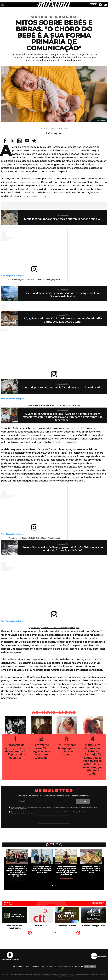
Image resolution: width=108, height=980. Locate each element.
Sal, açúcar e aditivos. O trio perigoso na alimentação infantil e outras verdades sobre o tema (63, 320)
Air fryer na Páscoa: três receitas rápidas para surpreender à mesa (91, 869)
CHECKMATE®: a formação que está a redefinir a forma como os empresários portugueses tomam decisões (17, 871)
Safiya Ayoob (54, 133)
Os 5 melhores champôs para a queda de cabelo (67, 750)
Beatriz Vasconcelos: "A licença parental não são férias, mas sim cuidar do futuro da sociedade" (63, 549)
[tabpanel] (66, 862)
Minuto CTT (41, 926)
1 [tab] (53, 885)
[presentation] (54, 820)
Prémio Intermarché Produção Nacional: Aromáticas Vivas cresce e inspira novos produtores (66, 870)
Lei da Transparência (48, 966)
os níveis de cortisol (31, 463)
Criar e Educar (54, 17)
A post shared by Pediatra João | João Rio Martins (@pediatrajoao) (34, 538)
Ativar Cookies (90, 967)
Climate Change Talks (94, 926)
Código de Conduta (66, 966)
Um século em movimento (15, 927)
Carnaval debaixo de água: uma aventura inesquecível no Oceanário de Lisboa (63, 295)
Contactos (79, 966)
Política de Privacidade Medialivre (66, 976)
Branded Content (67, 926)
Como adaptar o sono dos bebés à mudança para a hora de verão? (63, 388)
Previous (31, 885)
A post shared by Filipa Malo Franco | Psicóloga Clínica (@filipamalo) (34, 280)
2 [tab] (56, 885)
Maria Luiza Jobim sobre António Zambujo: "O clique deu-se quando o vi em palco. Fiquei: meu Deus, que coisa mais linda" (93, 759)
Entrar (93, 5)
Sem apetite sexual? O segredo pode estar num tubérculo (41, 751)
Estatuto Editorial (32, 966)
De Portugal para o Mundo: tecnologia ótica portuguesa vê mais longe (42, 869)
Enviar (83, 801)
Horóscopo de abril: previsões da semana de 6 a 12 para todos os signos (15, 751)
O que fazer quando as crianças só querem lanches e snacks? (63, 219)
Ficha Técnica (18, 966)
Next (77, 885)
